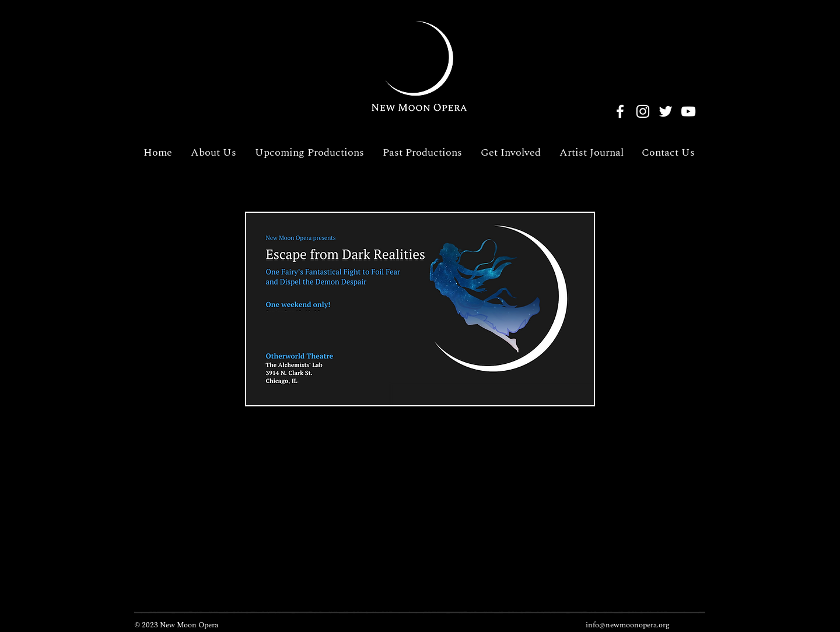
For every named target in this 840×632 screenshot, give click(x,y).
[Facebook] (620, 111)
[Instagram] (643, 111)
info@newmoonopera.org (628, 625)
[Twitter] (666, 111)
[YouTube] (688, 111)
